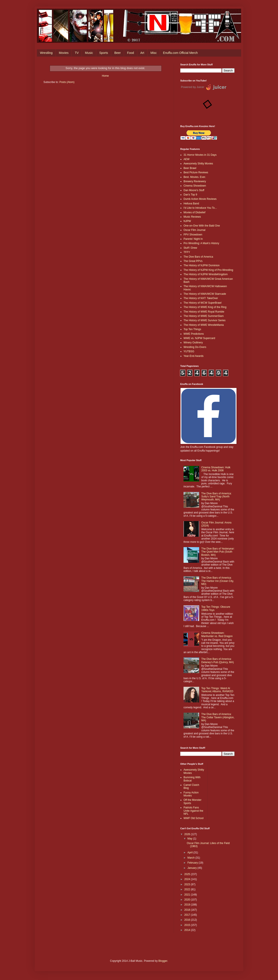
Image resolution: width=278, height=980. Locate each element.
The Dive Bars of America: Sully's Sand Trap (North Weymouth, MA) (216, 497)
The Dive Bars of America (198, 257)
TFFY (187, 252)
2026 (188, 834)
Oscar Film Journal (194, 230)
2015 (188, 925)
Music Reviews (192, 217)
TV (77, 53)
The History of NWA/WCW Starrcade (205, 294)
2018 (188, 910)
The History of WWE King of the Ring (205, 307)
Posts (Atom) (67, 82)
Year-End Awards (194, 356)
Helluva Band (191, 204)
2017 (188, 915)
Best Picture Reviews (196, 172)
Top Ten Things (192, 329)
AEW (186, 159)
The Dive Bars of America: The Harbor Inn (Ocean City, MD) (218, 581)
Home (105, 76)
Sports (104, 53)
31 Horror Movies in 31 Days (200, 155)
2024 (188, 879)
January (192, 868)
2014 (188, 930)
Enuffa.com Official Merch (180, 53)
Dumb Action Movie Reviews (200, 199)
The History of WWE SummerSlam (204, 316)
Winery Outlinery (193, 343)
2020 (188, 900)
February (193, 863)
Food (131, 53)
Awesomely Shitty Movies (198, 164)
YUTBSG (189, 351)
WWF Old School (194, 818)
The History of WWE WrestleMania (204, 325)
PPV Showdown (193, 235)
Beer (117, 53)
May (190, 839)
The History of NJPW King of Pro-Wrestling (208, 270)
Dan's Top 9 (190, 195)
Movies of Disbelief (194, 212)
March (191, 858)
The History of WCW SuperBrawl (203, 303)
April (190, 853)
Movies (64, 53)
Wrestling (46, 53)
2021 (188, 895)
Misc (154, 53)
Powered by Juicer (193, 87)
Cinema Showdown (195, 186)
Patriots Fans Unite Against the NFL (193, 811)
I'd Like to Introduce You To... (200, 208)
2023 (188, 884)
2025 (188, 874)
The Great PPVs (193, 261)
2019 (188, 905)
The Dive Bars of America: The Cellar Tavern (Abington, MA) (218, 717)
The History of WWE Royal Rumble (204, 312)
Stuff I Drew (190, 248)
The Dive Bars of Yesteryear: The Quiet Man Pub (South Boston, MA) (218, 552)
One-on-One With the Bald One (202, 226)
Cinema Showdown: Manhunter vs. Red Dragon (217, 634)
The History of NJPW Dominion (202, 265)
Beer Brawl (190, 168)
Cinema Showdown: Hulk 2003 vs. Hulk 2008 (216, 469)
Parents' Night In (193, 239)
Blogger (163, 961)
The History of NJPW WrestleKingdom (206, 274)
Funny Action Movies (191, 794)
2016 (188, 920)
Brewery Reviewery (195, 181)
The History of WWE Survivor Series (204, 320)
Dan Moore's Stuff (194, 190)
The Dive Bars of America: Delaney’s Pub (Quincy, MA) (218, 661)
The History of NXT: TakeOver (201, 298)
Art (142, 53)
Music (89, 53)
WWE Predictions (194, 334)
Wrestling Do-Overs (195, 347)
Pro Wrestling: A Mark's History (201, 243)
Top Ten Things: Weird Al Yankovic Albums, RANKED (217, 690)
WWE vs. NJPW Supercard (199, 338)
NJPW (187, 221)
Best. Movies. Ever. (195, 177)
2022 (188, 889)
